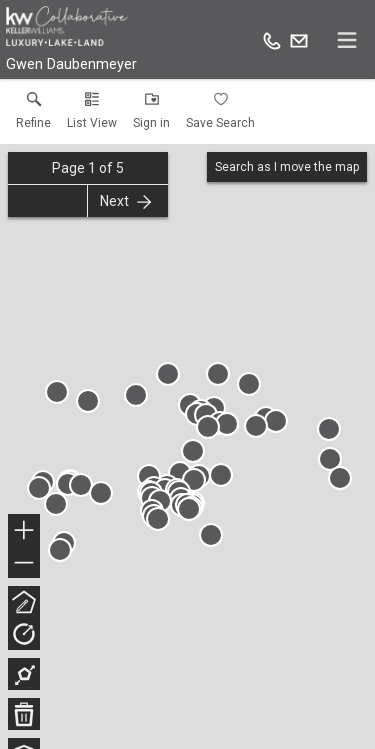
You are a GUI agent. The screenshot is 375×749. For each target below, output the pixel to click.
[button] (92, 115)
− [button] (24, 563)
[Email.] (299, 40)
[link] (33, 115)
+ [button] (24, 532)
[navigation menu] (347, 40)
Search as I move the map (287, 167)
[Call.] (272, 40)
